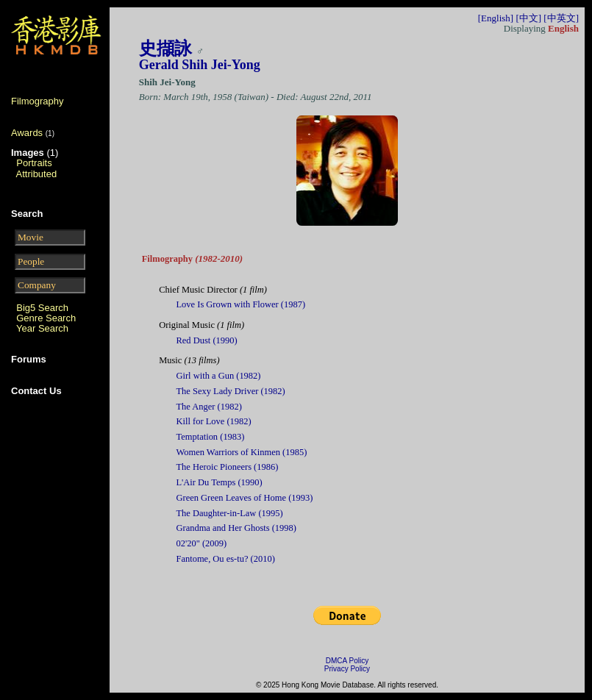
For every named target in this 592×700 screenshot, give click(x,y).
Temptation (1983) (211, 437)
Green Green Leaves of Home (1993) (245, 498)
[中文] (528, 18)
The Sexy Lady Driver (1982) (231, 391)
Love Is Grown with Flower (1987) (241, 304)
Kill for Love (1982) (214, 421)
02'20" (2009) (202, 543)
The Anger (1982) (209, 407)
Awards (27, 133)
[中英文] (561, 18)
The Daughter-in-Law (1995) (230, 513)
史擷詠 (165, 49)
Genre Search (46, 318)
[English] (496, 18)
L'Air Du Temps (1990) (220, 482)
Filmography (38, 101)
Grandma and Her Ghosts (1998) (236, 528)
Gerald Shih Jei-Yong (200, 65)
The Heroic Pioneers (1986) (228, 467)
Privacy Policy (347, 669)
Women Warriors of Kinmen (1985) (242, 452)
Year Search (42, 328)
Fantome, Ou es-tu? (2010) (226, 559)
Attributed (37, 174)
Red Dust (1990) (207, 340)
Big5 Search (42, 308)
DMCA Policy (347, 661)
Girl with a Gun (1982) (219, 376)
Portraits (34, 163)
